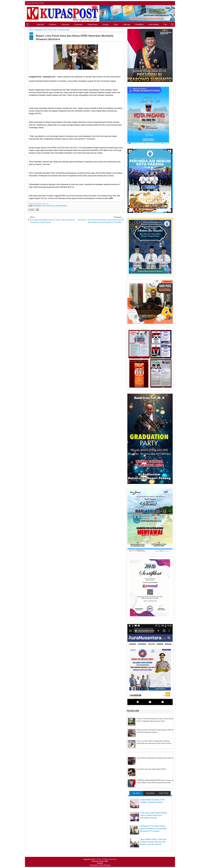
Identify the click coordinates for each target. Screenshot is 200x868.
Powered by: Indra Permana (100, 865)
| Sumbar (98, 25)
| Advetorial (57, 25)
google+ (168, 3)
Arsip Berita (150, 793)
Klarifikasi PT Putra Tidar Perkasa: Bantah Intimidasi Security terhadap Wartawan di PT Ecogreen (153, 829)
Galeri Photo (164, 793)
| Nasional (33, 25)
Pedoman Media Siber (100, 861)
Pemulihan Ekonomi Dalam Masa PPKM (151, 769)
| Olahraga (119, 25)
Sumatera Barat (61, 206)
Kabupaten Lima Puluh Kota (44, 206)
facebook (164, 3)
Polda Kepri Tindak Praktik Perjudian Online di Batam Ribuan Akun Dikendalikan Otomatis (154, 815)
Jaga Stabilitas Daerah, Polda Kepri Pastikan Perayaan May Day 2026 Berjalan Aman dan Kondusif (153, 842)
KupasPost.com (89, 859)
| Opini (108, 25)
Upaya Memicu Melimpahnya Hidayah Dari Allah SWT (156, 758)
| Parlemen (45, 25)
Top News (136, 793)
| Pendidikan (131, 25)
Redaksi (100, 863)
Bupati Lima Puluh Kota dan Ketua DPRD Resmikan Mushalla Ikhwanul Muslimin (75, 37)
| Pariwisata (71, 25)
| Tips (157, 25)
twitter (161, 3)
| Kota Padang (146, 25)
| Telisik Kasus (85, 25)
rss (172, 3)
